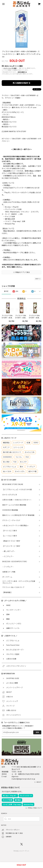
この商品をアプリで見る (21, 272)
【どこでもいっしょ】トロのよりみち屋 (18, 490)
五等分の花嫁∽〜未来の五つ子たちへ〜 (18, 500)
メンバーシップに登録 (10, 68)
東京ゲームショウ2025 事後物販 (15, 505)
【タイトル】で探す (10, 531)
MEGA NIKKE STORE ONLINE (13, 484)
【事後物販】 (7, 592)
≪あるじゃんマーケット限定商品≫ (15, 526)
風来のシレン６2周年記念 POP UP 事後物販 (18, 515)
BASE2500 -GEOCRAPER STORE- (15, 562)
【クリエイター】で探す (11, 546)
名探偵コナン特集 (9, 572)
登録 (37, 732)
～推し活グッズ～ (9, 551)
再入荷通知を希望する (21, 83)
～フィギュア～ (8, 567)
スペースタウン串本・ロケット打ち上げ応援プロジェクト (19, 582)
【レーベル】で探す (10, 536)
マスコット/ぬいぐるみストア (13, 587)
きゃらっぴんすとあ (10, 495)
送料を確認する (22, 72)
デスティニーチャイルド (11, 520)
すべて (6, 291)
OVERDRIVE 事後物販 (10, 510)
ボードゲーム (7, 577)
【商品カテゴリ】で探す (11, 541)
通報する (38, 279)
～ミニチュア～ (8, 556)
